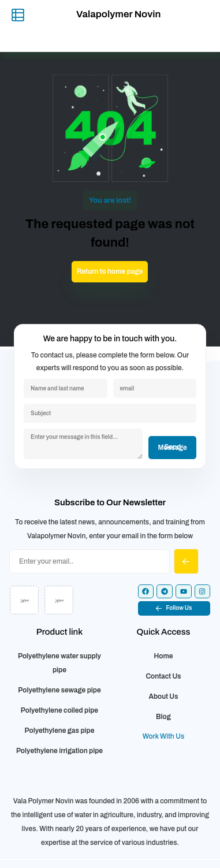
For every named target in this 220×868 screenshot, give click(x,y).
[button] (174, 608)
